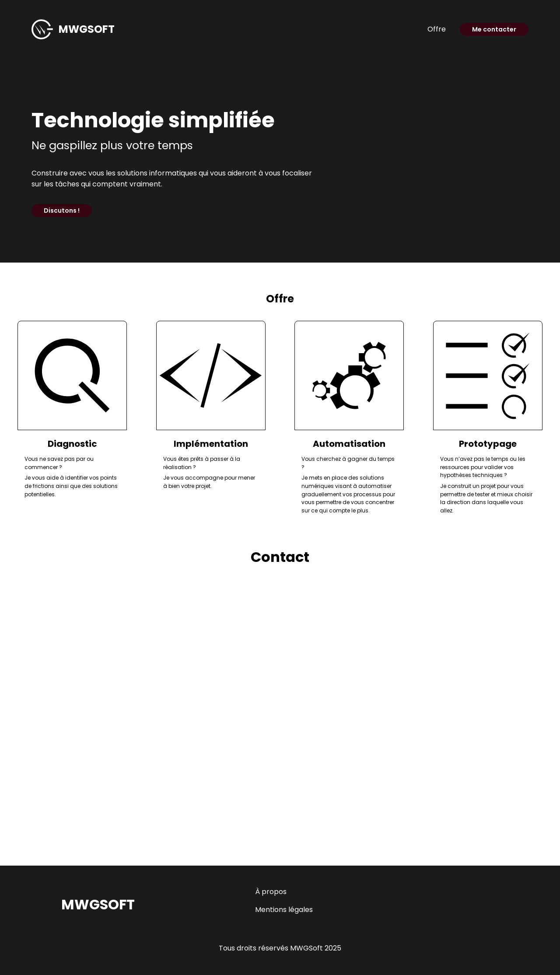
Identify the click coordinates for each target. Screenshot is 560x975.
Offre (437, 29)
